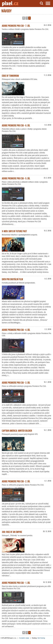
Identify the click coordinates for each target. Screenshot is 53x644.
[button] (24, 18)
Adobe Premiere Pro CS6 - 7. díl (16, 25)
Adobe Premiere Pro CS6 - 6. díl (16, 125)
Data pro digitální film (12, 279)
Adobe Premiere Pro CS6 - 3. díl (16, 382)
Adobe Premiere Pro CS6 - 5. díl (16, 178)
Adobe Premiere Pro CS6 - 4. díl (16, 330)
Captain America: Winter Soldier (17, 430)
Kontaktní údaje (24, 638)
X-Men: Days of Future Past (14, 231)
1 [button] (27, 18)
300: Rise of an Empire (12, 532)
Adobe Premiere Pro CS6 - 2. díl (16, 481)
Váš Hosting (41, 638)
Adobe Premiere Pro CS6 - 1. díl (16, 582)
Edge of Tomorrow (10, 75)
